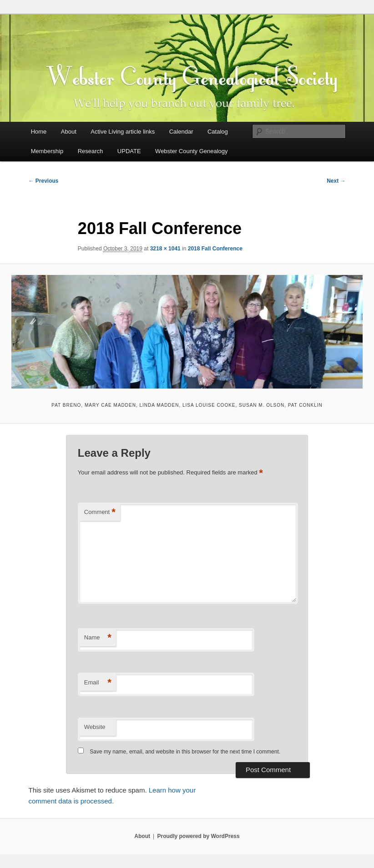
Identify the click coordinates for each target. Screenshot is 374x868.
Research (91, 151)
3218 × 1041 (165, 249)
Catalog (218, 132)
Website (95, 727)
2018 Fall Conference (215, 249)
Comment (100, 512)
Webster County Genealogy (191, 151)
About (69, 132)
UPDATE (129, 151)
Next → (336, 181)
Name (98, 638)
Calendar (181, 132)
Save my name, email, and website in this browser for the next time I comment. (185, 752)
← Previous (43, 181)
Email (98, 683)
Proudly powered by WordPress (198, 836)
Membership (47, 151)
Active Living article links (123, 132)
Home (39, 132)
